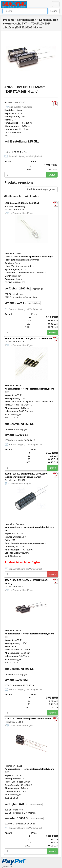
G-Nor (19, 253)
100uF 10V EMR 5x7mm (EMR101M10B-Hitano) (28, 719)
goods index (8, 866)
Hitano (19, 110)
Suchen (53, 11)
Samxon (20, 524)
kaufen (52, 175)
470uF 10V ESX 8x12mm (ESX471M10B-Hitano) (29, 339)
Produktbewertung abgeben (41, 189)
